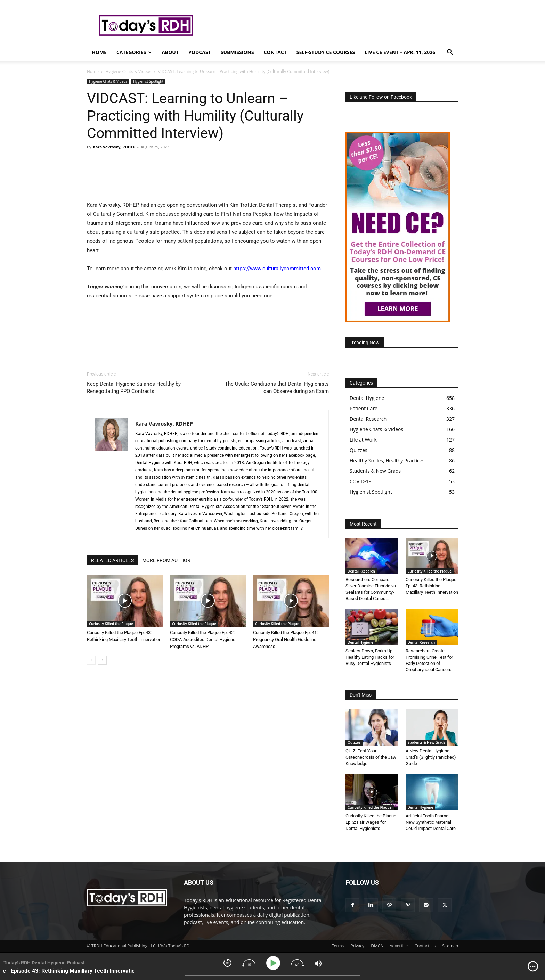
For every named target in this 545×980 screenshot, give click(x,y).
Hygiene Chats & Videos (128, 71)
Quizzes (354, 742)
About (170, 52)
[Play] (274, 963)
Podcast (200, 52)
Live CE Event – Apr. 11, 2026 (400, 52)
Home (99, 52)
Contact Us (425, 946)
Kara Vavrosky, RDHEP (114, 147)
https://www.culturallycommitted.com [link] (277, 269)
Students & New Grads (426, 742)
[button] (450, 53)
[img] (533, 966)
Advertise (399, 946)
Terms (338, 946)
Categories (134, 52)
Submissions (237, 52)
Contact (275, 52)
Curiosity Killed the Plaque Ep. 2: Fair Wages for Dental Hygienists (371, 822)
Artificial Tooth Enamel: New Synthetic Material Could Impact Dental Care (431, 822)
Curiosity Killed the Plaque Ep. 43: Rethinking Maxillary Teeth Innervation (432, 586)
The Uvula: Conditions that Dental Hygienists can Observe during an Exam (277, 388)
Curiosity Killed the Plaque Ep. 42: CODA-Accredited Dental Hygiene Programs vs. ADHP (203, 639)
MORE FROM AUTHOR (166, 560)
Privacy (357, 946)
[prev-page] (91, 660)
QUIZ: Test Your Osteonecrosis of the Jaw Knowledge (371, 757)
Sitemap (450, 946)
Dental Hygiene (360, 642)
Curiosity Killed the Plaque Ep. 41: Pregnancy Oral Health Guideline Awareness (285, 639)
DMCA (377, 946)
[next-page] (102, 660)
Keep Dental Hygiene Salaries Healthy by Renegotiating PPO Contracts (134, 388)
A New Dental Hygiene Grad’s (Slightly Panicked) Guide (431, 757)
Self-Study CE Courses (326, 52)
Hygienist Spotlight (148, 81)
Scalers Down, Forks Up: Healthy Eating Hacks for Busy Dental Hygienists (370, 657)
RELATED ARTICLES (112, 560)
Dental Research (361, 571)
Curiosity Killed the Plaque (111, 624)
